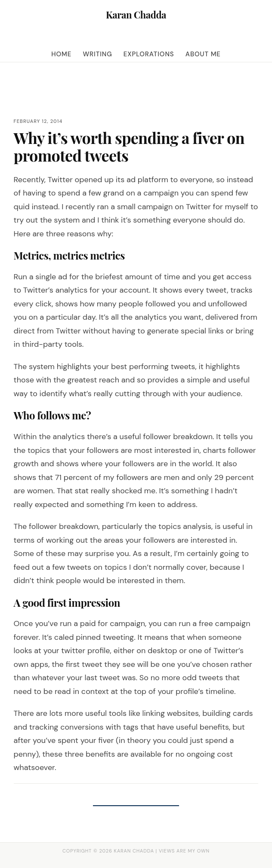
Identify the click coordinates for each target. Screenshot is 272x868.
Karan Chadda (136, 15)
